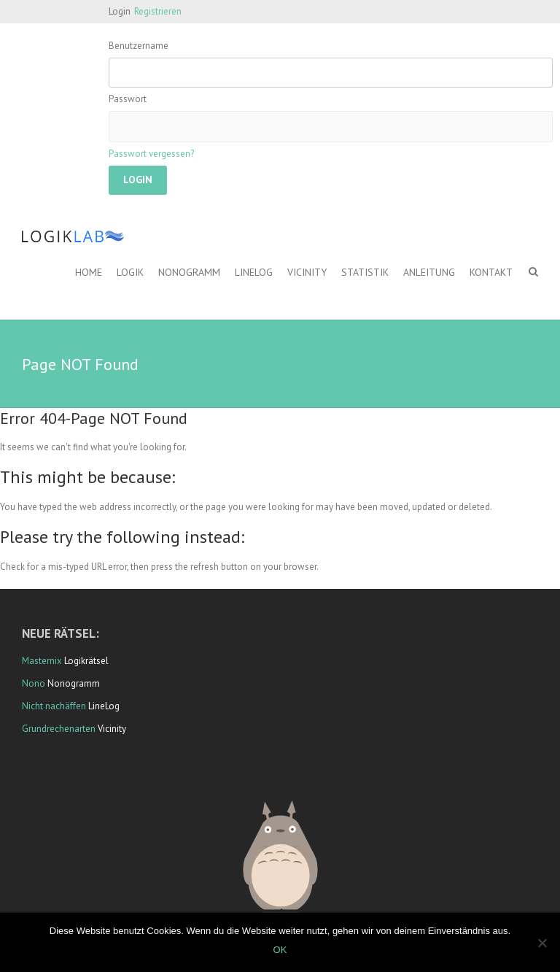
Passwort (128, 99)
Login (120, 11)
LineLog (254, 272)
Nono (34, 683)
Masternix (42, 661)
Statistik (365, 272)
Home (89, 272)
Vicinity (307, 272)
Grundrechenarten (59, 729)
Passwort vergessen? (151, 154)
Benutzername (139, 46)
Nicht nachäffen (54, 706)
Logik (130, 272)
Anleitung (429, 272)
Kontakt (491, 272)
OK (280, 950)
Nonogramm (189, 272)
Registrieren (158, 11)
